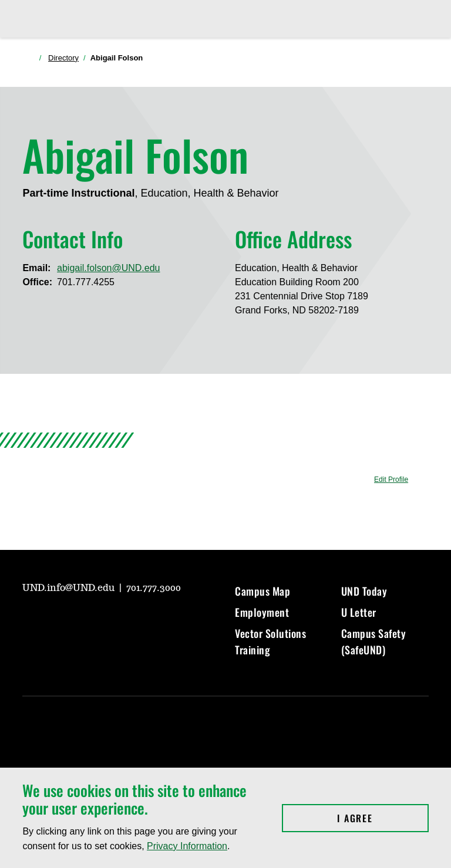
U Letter (359, 612)
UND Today (364, 591)
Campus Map (262, 591)
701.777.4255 (86, 282)
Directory (63, 58)
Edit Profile (391, 479)
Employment (262, 612)
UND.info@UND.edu (70, 588)
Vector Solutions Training (270, 641)
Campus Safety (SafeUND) (374, 641)
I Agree (383, 818)
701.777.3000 (154, 588)
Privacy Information (187, 846)
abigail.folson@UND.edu (108, 268)
